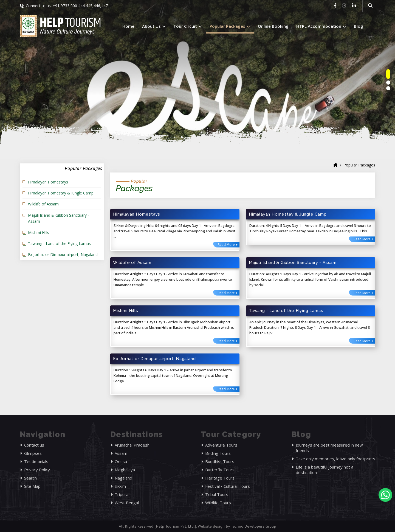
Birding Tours (218, 453)
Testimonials (36, 461)
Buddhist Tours (220, 461)
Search (30, 478)
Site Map (32, 486)
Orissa (121, 461)
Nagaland (123, 478)
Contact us (34, 445)
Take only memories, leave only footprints (335, 459)
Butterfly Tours (220, 470)
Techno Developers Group (254, 526)
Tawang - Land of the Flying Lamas (59, 243)
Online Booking (273, 26)
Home (128, 26)
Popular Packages (230, 26)
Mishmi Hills (39, 232)
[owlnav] (388, 74)
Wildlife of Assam (43, 204)
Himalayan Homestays (48, 182)
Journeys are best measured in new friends (329, 448)
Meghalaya (125, 470)
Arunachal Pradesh (132, 445)
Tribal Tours (217, 494)
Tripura (122, 494)
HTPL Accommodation (321, 26)
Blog (359, 26)
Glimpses (33, 453)
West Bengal (127, 503)
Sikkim (120, 486)
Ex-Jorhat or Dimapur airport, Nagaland (63, 254)
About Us (154, 26)
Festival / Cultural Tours (228, 486)
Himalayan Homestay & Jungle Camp (61, 193)
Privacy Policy (37, 470)
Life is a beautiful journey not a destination (325, 470)
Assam (121, 453)
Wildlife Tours (218, 503)
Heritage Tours (220, 478)
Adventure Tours (221, 445)
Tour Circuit (188, 26)
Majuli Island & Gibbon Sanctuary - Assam (59, 218)
